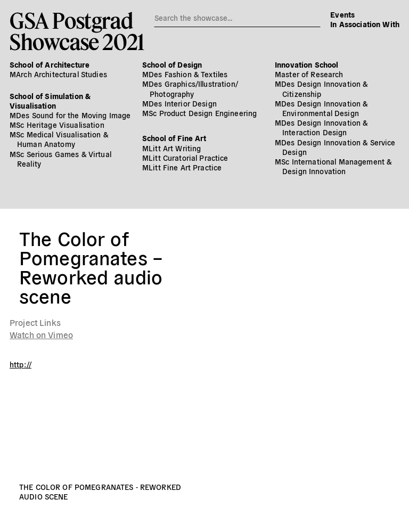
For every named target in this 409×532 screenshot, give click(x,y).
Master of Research (309, 74)
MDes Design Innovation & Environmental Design (321, 108)
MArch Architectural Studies (58, 74)
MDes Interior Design (179, 103)
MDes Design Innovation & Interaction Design (321, 127)
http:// (21, 364)
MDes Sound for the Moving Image (70, 115)
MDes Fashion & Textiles (185, 74)
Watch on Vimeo (41, 334)
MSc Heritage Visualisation (57, 125)
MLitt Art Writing (171, 148)
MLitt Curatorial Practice (185, 158)
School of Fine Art (174, 138)
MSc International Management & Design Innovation (333, 166)
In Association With (365, 24)
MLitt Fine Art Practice (182, 167)
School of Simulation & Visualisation (50, 101)
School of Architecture (50, 64)
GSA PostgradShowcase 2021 (77, 31)
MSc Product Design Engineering (199, 113)
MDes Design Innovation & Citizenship (321, 88)
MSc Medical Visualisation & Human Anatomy (59, 139)
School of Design (172, 64)
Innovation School (306, 64)
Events (342, 14)
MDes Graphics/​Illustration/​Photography (190, 88)
